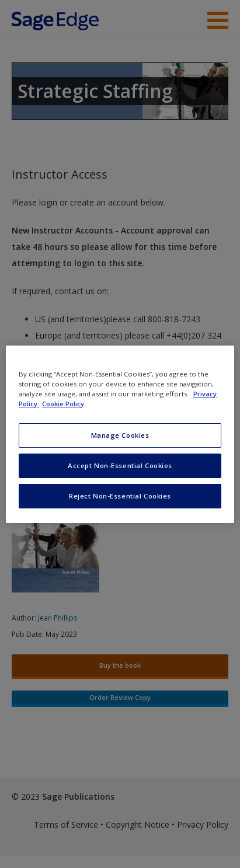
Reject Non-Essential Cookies (120, 496)
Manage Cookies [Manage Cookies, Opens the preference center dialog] (120, 435)
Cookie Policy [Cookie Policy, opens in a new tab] (63, 404)
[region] (120, 434)
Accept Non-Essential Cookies (120, 466)
